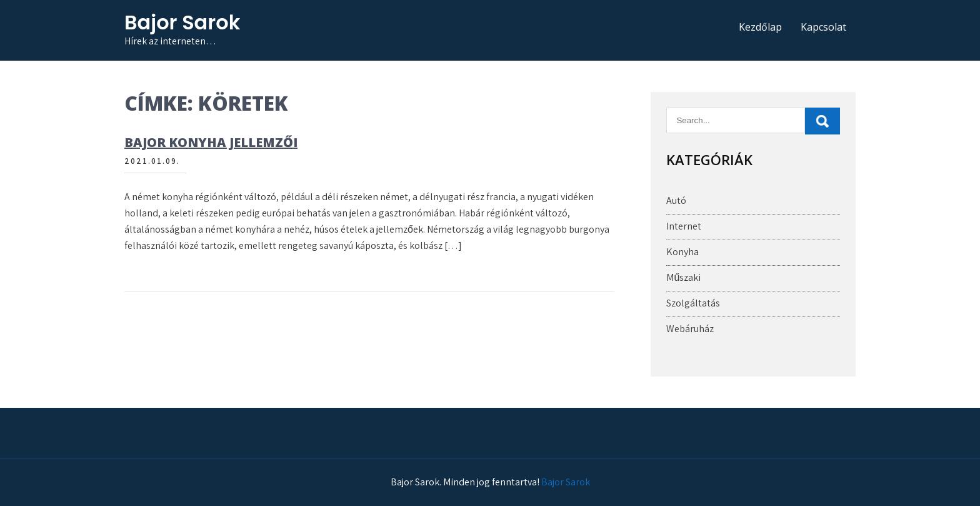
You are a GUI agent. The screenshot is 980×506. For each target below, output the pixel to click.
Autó (676, 200)
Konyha (682, 252)
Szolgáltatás (693, 303)
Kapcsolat (823, 27)
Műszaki (683, 277)
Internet (684, 226)
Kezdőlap (760, 27)
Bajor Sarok (182, 22)
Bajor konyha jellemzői (211, 142)
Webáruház (690, 329)
